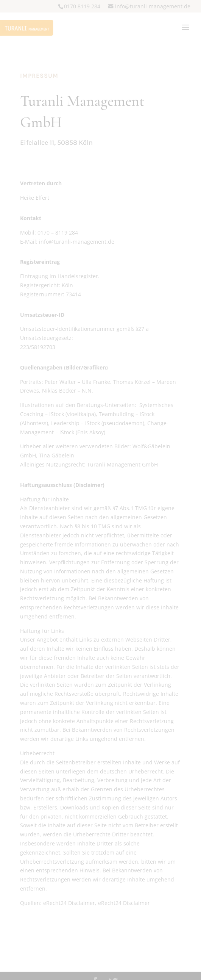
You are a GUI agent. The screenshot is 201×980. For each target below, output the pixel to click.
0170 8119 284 (82, 6)
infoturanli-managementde (153, 6)
